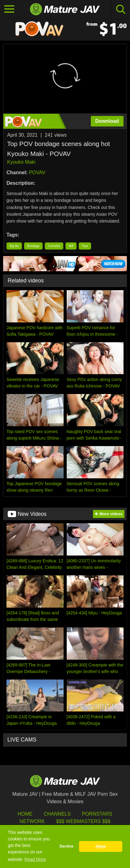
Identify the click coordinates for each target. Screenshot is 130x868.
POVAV (37, 173)
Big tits (14, 246)
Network (32, 821)
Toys (85, 246)
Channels (57, 814)
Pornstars (97, 814)
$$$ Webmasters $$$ (83, 821)
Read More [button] (35, 859)
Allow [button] (101, 846)
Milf (71, 246)
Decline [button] (67, 846)
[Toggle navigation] (9, 9)
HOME (25, 814)
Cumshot (54, 246)
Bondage (33, 246)
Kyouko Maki (21, 162)
